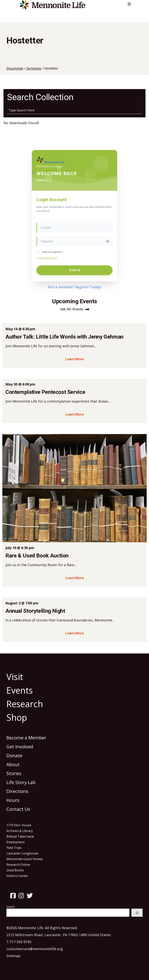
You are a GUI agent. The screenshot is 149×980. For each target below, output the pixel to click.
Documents (15, 68)
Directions (17, 791)
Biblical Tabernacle (20, 836)
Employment (16, 842)
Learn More (75, 359)
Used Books (15, 870)
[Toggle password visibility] (107, 241)
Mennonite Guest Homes (25, 859)
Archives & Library (20, 831)
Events (20, 690)
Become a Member (26, 738)
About (13, 764)
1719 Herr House (19, 825)
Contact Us (18, 809)
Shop (17, 717)
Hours (13, 800)
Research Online (18, 865)
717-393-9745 (20, 942)
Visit (15, 677)
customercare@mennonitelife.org (35, 949)
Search (11, 907)
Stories (14, 773)
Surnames (34, 68)
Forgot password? (47, 258)
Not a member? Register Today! (74, 287)
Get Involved (20, 746)
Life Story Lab (21, 782)
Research (25, 704)
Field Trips (14, 848)
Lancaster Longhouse (22, 853)
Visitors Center (17, 876)
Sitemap (13, 956)
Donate (14, 755)
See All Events (72, 309)
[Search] (137, 913)
